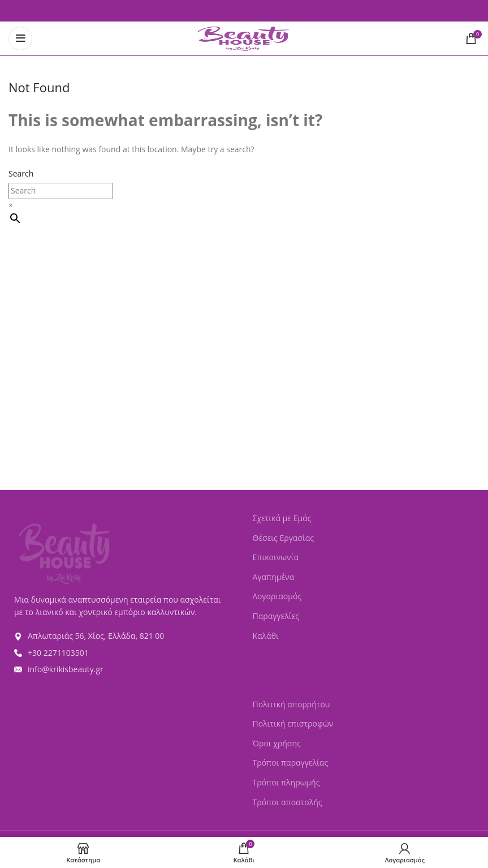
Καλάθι (266, 636)
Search (21, 173)
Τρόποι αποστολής (288, 802)
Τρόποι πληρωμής (286, 782)
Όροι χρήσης (277, 743)
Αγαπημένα (274, 577)
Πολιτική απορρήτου (291, 704)
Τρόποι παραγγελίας (291, 762)
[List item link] (122, 636)
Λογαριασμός (277, 596)
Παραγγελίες (276, 616)
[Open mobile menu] (20, 38)
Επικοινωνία (276, 557)
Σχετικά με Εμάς (282, 518)
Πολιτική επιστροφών (293, 723)
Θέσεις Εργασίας (284, 538)
